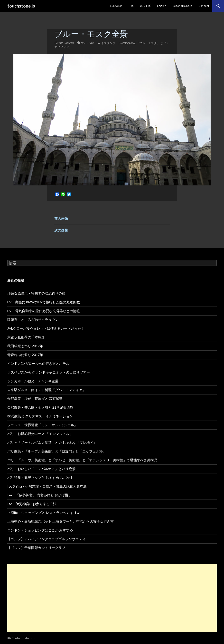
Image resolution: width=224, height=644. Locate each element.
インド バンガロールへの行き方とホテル (38, 363)
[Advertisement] (112, 598)
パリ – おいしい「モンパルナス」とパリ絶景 (41, 469)
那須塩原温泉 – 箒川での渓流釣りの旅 (36, 293)
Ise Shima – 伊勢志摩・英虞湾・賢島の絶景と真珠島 (47, 486)
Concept (204, 6)
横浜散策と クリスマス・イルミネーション (40, 416)
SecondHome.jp (182, 6)
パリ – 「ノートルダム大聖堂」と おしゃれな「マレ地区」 (52, 442)
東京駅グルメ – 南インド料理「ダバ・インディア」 (47, 390)
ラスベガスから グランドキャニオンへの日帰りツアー (49, 372)
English (162, 6)
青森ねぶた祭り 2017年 (25, 355)
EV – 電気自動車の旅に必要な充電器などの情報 (44, 311)
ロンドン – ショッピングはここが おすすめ (40, 530)
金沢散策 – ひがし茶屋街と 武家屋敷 (35, 399)
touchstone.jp (21, 6)
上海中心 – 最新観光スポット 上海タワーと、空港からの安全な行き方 (61, 521)
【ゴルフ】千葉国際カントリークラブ (36, 548)
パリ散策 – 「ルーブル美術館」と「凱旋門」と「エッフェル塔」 (57, 451)
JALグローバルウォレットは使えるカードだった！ (46, 328)
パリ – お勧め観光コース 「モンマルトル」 (40, 434)
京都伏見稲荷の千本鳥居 (26, 337)
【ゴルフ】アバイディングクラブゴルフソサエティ (47, 539)
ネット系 (145, 6)
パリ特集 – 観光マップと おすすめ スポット (40, 477)
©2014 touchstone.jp (21, 638)
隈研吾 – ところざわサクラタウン (33, 320)
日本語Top (116, 6)
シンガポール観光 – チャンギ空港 (33, 381)
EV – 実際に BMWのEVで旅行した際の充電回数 (44, 302)
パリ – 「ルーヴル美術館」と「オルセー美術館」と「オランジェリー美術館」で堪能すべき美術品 (82, 460)
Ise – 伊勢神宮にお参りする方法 (32, 504)
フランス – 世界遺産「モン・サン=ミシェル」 (42, 425)
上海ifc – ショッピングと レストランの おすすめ (44, 513)
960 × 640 (88, 43)
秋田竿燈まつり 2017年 (25, 346)
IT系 (131, 6)
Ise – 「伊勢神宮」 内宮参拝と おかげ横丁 (39, 495)
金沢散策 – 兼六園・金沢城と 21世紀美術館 (40, 407)
